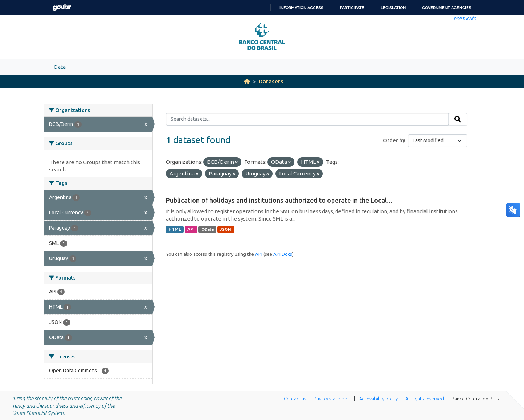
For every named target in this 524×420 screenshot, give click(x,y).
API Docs (283, 254)
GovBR (62, 7)
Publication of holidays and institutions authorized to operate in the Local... (279, 200)
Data (60, 67)
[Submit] (458, 119)
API (191, 229)
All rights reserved (425, 399)
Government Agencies (447, 8)
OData (207, 229)
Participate (352, 8)
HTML (175, 229)
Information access (301, 8)
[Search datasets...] (307, 119)
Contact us (295, 399)
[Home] (247, 81)
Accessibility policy (378, 399)
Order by (394, 140)
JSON (225, 229)
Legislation (393, 8)
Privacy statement (333, 399)
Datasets (271, 81)
